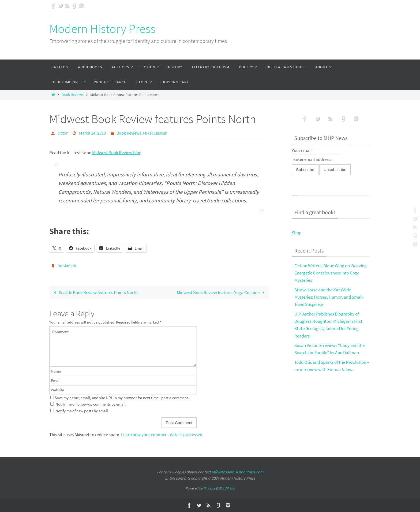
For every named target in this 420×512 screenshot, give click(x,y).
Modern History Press (102, 29)
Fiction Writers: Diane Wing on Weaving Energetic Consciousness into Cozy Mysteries (331, 273)
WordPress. (227, 488)
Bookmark (67, 266)
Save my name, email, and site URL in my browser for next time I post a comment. (122, 398)
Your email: (302, 150)
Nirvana (209, 488)
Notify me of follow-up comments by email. (91, 404)
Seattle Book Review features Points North (95, 292)
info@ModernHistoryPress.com (237, 472)
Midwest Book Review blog (117, 153)
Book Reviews (73, 95)
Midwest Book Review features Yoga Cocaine (222, 292)
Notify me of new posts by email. (82, 411)
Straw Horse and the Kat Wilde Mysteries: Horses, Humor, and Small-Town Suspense (329, 297)
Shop (297, 233)
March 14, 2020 (92, 133)
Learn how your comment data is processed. (162, 435)
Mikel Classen (155, 133)
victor (63, 133)
